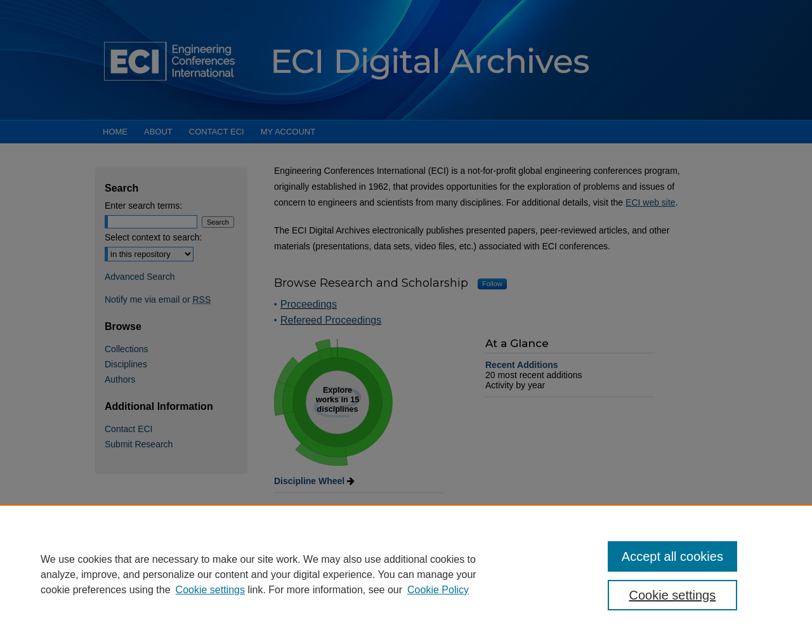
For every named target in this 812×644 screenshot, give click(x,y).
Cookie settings (210, 590)
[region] (406, 574)
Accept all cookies (672, 556)
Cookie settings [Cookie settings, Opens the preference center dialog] (673, 595)
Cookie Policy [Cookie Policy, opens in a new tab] (438, 590)
